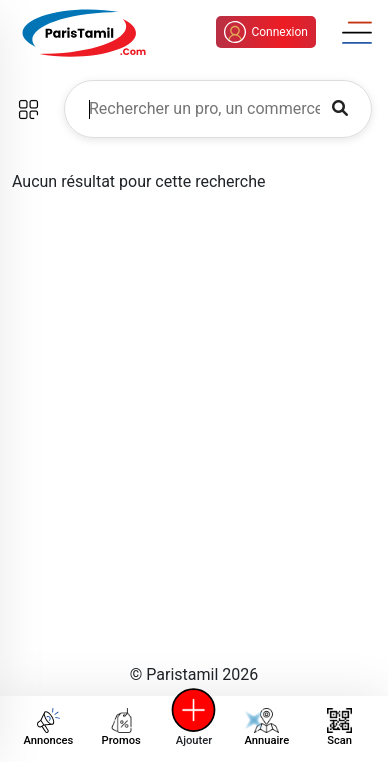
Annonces (48, 727)
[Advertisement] (194, 444)
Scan (339, 727)
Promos (121, 727)
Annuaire (260, 727)
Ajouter (194, 727)
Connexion (266, 32)
